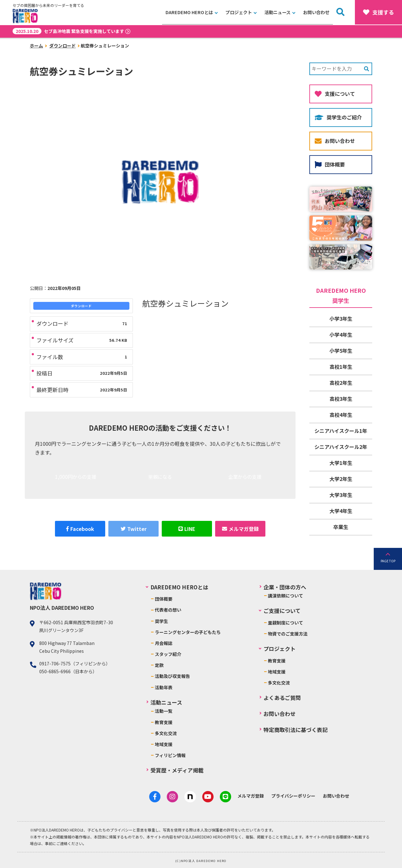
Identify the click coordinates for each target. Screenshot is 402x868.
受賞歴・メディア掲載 (177, 770)
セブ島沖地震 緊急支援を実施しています (68, 31)
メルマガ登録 (249, 796)
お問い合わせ (317, 12)
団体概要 (330, 164)
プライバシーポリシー (291, 796)
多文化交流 (166, 733)
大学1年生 (341, 463)
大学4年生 (341, 511)
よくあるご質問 (282, 698)
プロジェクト (239, 12)
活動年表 (164, 687)
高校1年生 (341, 367)
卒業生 (341, 527)
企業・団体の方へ (285, 587)
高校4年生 (341, 415)
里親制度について (285, 623)
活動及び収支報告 (172, 676)
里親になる (160, 478)
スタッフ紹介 (168, 654)
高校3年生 (341, 399)
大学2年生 (341, 479)
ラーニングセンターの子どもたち (188, 632)
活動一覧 (164, 711)
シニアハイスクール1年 (341, 431)
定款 (159, 665)
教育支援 (164, 722)
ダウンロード (62, 46)
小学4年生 (341, 335)
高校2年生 (341, 383)
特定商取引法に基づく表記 (296, 730)
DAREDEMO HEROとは (190, 12)
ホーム (36, 46)
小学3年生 (341, 319)
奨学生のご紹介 (338, 117)
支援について (335, 94)
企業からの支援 (245, 478)
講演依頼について (285, 596)
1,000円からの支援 (76, 478)
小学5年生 (341, 351)
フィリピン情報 (170, 755)
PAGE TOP (388, 561)
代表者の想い (168, 610)
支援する (378, 12)
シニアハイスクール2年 (341, 447)
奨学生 (161, 621)
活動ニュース (278, 12)
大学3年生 (341, 495)
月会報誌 (164, 643)
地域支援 (164, 744)
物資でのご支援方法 (288, 634)
